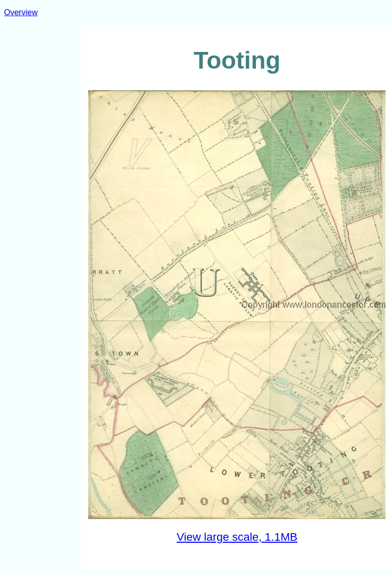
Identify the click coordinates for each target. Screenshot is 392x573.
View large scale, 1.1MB (237, 537)
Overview (21, 12)
